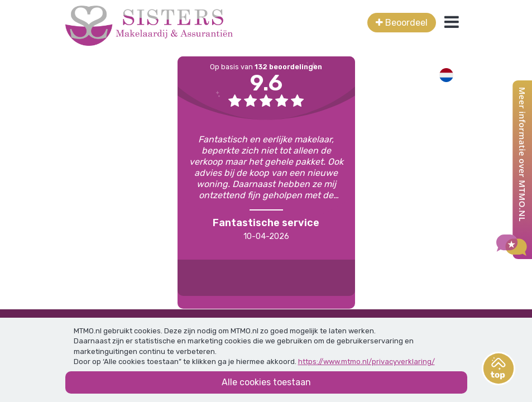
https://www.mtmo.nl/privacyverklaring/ (366, 362)
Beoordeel (402, 23)
